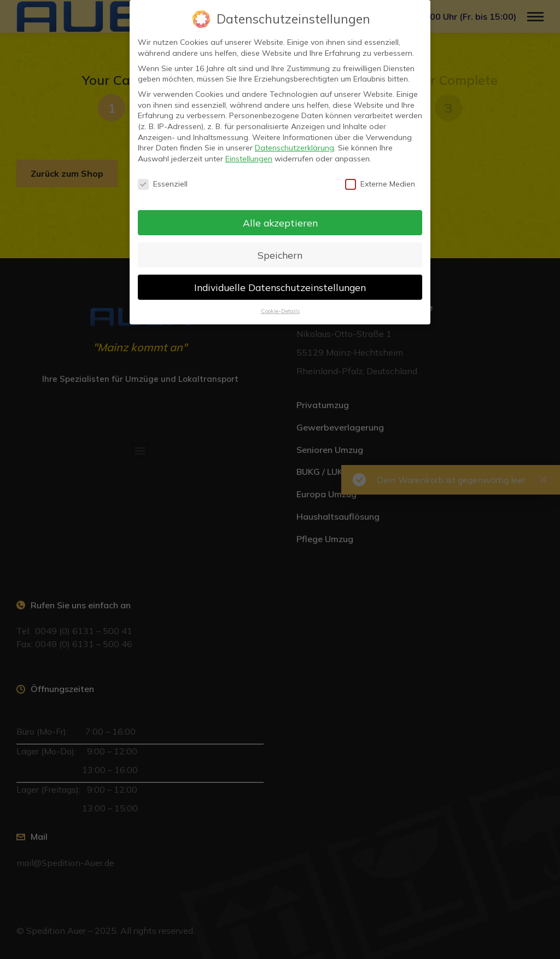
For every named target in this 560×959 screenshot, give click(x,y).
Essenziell (163, 184)
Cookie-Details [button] (280, 311)
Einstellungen (249, 159)
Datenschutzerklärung (294, 148)
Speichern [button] (280, 255)
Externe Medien (380, 184)
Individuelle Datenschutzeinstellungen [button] (280, 287)
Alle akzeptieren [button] (280, 223)
